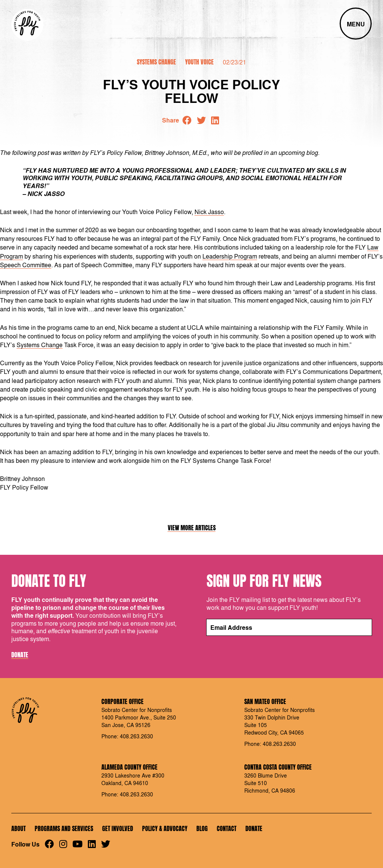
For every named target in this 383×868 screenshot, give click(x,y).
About (18, 828)
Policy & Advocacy (165, 828)
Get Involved (118, 828)
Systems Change (156, 62)
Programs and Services (64, 828)
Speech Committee (26, 265)
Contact (227, 828)
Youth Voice (199, 62)
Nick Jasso (209, 212)
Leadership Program (230, 256)
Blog (202, 828)
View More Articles (192, 528)
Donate (20, 655)
